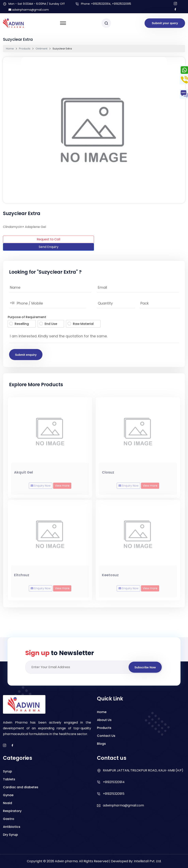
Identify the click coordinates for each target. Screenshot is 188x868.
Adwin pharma (66, 861)
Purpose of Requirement (27, 317)
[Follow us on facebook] (175, 10)
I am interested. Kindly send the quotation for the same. (94, 337)
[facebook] (12, 746)
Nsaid (8, 803)
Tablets (9, 779)
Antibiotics (12, 827)
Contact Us (106, 736)
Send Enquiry (49, 247)
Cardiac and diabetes (21, 787)
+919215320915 (114, 794)
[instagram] (5, 746)
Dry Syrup (10, 835)
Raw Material (81, 324)
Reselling (19, 324)
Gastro (9, 819)
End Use (48, 324)
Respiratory (12, 811)
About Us (104, 720)
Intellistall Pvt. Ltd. (148, 861)
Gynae (8, 795)
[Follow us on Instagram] (175, 4)
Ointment (41, 49)
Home (10, 49)
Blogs (101, 744)
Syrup (8, 771)
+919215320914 (101, 4)
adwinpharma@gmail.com (29, 10)
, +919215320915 (121, 4)
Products (25, 49)
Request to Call (48, 239)
